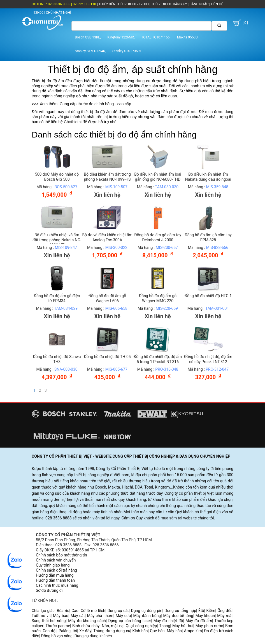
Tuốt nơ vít (41, 616)
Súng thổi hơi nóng (49, 621)
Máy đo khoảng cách (87, 621)
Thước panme (58, 626)
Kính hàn (140, 631)
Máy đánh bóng (147, 616)
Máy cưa (123, 616)
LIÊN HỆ (217, 4)
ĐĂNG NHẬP (199, 4)
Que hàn (157, 631)
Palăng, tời (68, 631)
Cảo (75, 611)
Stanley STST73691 (127, 51)
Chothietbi (73, 122)
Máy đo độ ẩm (199, 621)
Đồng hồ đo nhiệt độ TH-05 (107, 357)
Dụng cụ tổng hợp (180, 611)
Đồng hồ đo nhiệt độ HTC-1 (208, 296)
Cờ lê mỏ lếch (93, 611)
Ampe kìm (193, 631)
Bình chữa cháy (86, 626)
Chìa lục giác (43, 611)
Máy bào (61, 616)
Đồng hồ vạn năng (57, 636)
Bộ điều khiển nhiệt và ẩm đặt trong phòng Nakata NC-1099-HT (57, 240)
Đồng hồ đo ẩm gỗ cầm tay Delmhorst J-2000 (158, 237)
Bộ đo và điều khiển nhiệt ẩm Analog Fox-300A (107, 237)
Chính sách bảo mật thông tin (61, 555)
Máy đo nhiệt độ (168, 621)
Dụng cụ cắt (118, 611)
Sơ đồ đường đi (49, 590)
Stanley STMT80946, (90, 51)
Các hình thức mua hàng (57, 585)
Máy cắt (78, 616)
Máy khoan (205, 616)
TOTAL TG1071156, (156, 37)
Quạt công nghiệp (141, 626)
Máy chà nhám (100, 616)
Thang (165, 626)
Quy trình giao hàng (53, 565)
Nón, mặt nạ (112, 626)
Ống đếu (225, 611)
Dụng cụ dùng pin (147, 611)
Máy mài (225, 616)
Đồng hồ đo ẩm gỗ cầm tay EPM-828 (208, 237)
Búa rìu (63, 611)
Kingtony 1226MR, (121, 37)
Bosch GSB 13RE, (88, 37)
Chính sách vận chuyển (56, 560)
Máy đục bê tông (178, 616)
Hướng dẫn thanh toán (55, 580)
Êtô (201, 611)
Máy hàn (174, 631)
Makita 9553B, (188, 37)
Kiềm (211, 611)
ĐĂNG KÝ (180, 4)
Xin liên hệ (107, 195)
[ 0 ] (240, 23)
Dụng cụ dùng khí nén (93, 636)
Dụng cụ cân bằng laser (130, 621)
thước (83, 104)
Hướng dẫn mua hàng (55, 575)
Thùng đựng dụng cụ (112, 631)
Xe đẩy (85, 631)
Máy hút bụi (183, 626)
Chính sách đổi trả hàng (56, 570)
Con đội (50, 631)
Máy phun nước (209, 626)
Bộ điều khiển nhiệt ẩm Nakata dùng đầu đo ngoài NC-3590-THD (208, 179)
